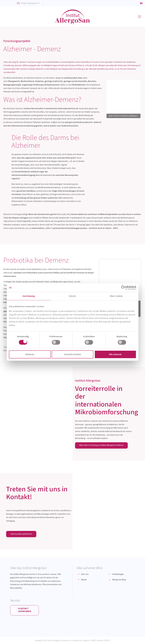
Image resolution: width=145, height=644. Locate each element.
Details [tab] (72, 296)
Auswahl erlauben (73, 354)
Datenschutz (77, 640)
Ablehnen (30, 354)
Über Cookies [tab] (116, 296)
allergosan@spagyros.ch (30, 3)
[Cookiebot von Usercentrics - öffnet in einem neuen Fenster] (123, 288)
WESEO (107, 640)
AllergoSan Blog (119, 580)
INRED (93, 640)
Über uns (85, 574)
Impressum (67, 640)
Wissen (84, 580)
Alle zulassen (115, 354)
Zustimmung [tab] (29, 296)
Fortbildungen (118, 574)
